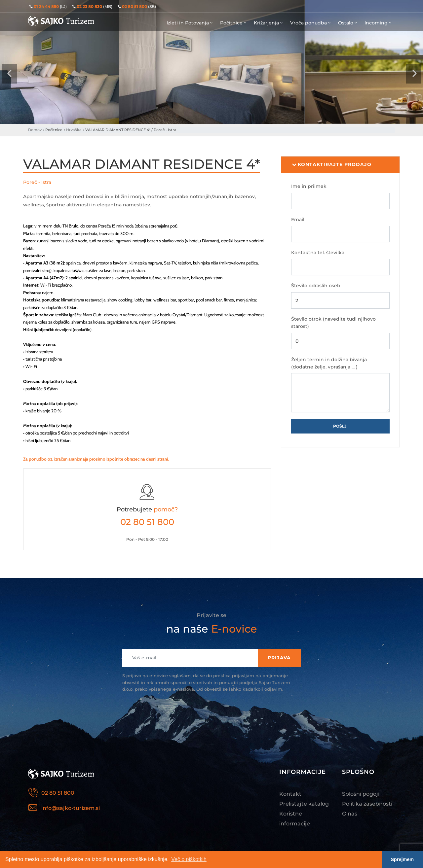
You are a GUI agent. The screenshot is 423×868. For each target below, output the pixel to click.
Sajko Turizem (61, 21)
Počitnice (234, 23)
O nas (350, 814)
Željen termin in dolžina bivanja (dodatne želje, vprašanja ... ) (329, 363)
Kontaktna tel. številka (318, 253)
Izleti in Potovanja (190, 23)
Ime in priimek (309, 186)
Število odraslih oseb (316, 286)
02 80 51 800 (147, 522)
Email (298, 220)
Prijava (279, 658)
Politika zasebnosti (367, 804)
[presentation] (9, 74)
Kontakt (290, 794)
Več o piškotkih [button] (189, 859)
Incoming (378, 23)
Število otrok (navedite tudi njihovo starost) (333, 323)
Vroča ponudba (311, 23)
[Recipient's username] (190, 658)
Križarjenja (269, 23)
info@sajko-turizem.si (71, 808)
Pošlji (340, 426)
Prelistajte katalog (304, 804)
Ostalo (348, 23)
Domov (35, 130)
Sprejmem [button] (403, 859)
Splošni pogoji (361, 794)
